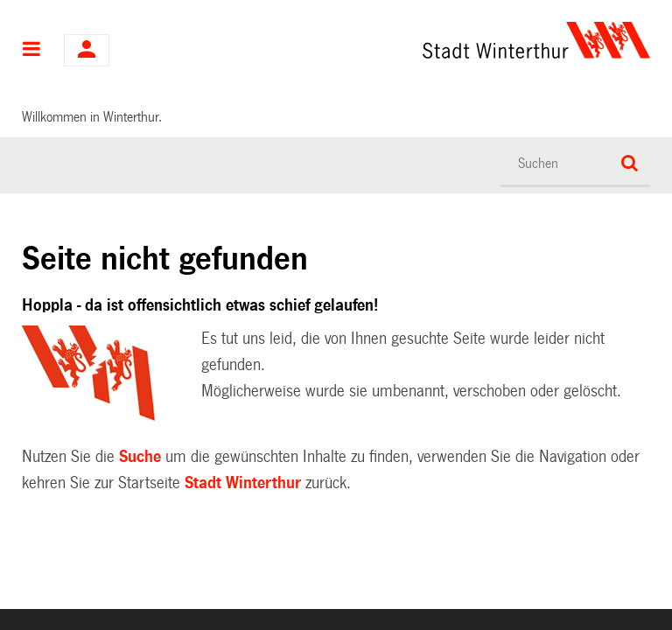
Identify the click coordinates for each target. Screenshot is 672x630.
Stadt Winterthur (243, 483)
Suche (140, 457)
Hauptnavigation (32, 51)
